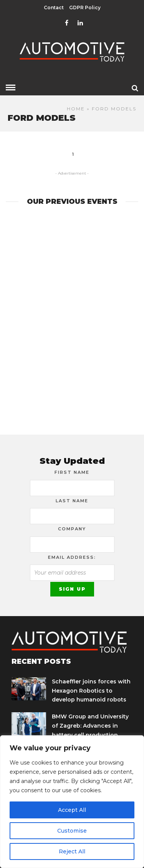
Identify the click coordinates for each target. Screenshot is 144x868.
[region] (72, 802)
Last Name (72, 501)
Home (76, 109)
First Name (72, 472)
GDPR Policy (85, 7)
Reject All (72, 851)
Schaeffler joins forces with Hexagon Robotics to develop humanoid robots (91, 691)
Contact (54, 7)
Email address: (72, 557)
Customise (72, 831)
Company (72, 529)
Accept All (72, 810)
